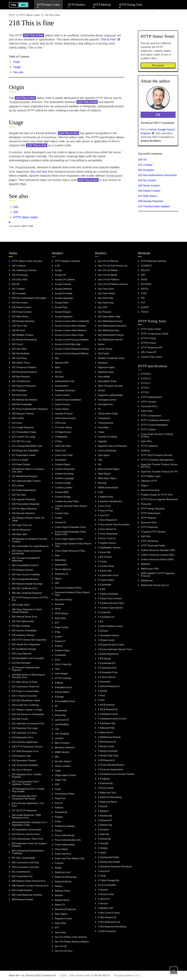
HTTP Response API (151, 348)
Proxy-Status (61, 849)
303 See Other (19, 349)
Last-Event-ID (62, 720)
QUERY (145, 307)
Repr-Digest (61, 914)
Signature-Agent (106, 367)
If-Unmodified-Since (65, 701)
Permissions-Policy (65, 794)
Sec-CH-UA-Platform (109, 280)
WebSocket (147, 581)
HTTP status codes (26, 217)
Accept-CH (60, 275)
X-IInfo (101, 700)
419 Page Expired (21, 464)
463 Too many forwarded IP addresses (26, 559)
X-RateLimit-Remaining (110, 797)
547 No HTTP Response (24, 811)
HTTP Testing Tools (131, 5)
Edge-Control (62, 627)
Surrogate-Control (107, 400)
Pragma (59, 817)
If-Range (59, 697)
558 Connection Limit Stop (25, 863)
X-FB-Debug (104, 659)
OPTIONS (146, 284)
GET (143, 275)
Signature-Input (106, 372)
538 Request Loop (21, 756)
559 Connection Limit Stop (25, 867)
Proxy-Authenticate (65, 835)
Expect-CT (60, 641)
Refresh (59, 895)
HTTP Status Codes (48, 5)
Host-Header (61, 674)
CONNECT (147, 266)
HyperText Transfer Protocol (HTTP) (159, 472)
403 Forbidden (19, 390)
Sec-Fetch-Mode (106, 293)
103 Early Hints (20, 280)
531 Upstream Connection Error (28, 724)
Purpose (59, 863)
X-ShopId (103, 848)
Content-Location (64, 488)
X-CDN (102, 589)
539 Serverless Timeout (24, 761)
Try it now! (158, 65)
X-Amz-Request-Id (107, 520)
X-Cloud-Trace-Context (110, 598)
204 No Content (147, 180)
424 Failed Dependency (24, 490)
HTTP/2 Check (148, 338)
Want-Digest (104, 474)
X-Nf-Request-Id (106, 760)
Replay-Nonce (62, 900)
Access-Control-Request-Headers (72, 349)
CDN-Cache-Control (65, 418)
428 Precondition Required (26, 504)
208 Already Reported (151, 201)
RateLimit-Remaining (66, 877)
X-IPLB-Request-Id (108, 709)
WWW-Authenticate (108, 488)
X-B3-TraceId (105, 557)
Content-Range (63, 497)
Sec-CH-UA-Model (107, 275)
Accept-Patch (62, 303)
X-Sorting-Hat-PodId (108, 857)
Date (57, 555)
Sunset (102, 390)
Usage (17, 67)
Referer (59, 886)
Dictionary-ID (61, 574)
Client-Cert (60, 451)
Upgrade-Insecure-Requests (112, 446)
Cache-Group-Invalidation (68, 400)
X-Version (103, 904)
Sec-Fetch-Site (106, 298)
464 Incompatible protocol (25, 565)
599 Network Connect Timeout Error (30, 886)
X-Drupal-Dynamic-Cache (111, 645)
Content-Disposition (65, 469)
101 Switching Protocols (24, 270)
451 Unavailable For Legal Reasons (30, 546)
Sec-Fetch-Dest (106, 289)
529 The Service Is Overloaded (28, 714)
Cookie (58, 518)
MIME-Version (62, 752)
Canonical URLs (149, 406)
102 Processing (20, 275)
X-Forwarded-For (107, 663)
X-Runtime (103, 830)
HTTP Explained (149, 446)
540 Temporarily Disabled (25, 765)
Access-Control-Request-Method (72, 354)
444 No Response (21, 530)
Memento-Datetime (65, 748)
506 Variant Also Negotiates (26, 644)
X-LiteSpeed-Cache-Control (112, 719)
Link (57, 729)
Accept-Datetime (63, 289)
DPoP (58, 609)
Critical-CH (60, 522)
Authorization (62, 386)
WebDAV (145, 564)
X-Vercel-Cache (106, 894)
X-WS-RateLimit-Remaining (112, 927)
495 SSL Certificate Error (25, 588)
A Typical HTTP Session (153, 532)
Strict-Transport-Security (110, 386)
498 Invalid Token (21, 605)
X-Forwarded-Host (107, 668)
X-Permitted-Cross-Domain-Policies (116, 774)
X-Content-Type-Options (110, 608)
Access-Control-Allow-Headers (71, 326)
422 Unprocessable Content (26, 481)
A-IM (57, 266)
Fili (54, 975)
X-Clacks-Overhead (108, 594)
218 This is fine (20, 326)
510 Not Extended (21, 663)
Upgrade (102, 441)
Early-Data (60, 618)
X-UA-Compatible (107, 885)
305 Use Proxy (19, 358)
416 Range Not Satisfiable (25, 451)
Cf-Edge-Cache (63, 432)
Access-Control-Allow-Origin (69, 335)
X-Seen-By (103, 834)
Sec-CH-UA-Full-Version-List (113, 266)
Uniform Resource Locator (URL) (158, 555)
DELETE (145, 270)
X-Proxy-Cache (106, 788)
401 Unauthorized (21, 381)
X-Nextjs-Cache (106, 746)
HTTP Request (149, 518)
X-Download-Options (109, 635)
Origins (145, 486)
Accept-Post (61, 307)
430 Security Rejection (23, 513)
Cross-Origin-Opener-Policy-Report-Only (73, 545)
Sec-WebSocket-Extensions (112, 326)
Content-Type (62, 513)
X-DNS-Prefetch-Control (110, 626)
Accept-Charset (63, 284)
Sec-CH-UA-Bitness (108, 261)
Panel (58, 789)
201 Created (145, 165)
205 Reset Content (149, 186)
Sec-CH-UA (61, 946)
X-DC (101, 622)
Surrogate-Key (105, 404)
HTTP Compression (151, 416)
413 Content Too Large (24, 437)
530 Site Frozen (20, 719)
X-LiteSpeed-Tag (107, 723)
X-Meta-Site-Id (105, 733)
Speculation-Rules (107, 381)
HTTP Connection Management (157, 460)
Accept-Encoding (64, 293)
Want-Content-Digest (109, 469)
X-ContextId (104, 612)
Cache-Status (62, 409)
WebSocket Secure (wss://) (155, 585)
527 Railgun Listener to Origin (27, 710)
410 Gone (17, 423)
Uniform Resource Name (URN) (157, 559)
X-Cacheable (105, 585)
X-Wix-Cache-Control (109, 913)
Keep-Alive (60, 715)
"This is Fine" (108, 39)
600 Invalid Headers (22, 890)
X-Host (101, 696)
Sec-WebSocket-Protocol (111, 335)
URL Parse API (149, 352)
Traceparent (104, 418)
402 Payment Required (24, 386)
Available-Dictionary (65, 390)
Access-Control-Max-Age (68, 344)
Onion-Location (63, 766)
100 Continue (19, 266)
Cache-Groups (62, 404)
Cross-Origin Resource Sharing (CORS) (157, 435)
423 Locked (18, 486)
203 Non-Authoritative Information (157, 175)
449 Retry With (20, 534)
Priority (58, 831)
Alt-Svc (59, 372)
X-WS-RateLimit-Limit (109, 922)
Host (57, 669)
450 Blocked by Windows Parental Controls (29, 540)
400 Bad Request (21, 377)
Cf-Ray (58, 441)
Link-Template (62, 734)
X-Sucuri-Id (104, 871)
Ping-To (59, 803)
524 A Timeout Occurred (24, 696)
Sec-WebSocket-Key (109, 330)
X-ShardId (103, 843)
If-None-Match (62, 692)
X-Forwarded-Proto (108, 672)
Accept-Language (64, 298)
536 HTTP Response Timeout (27, 747)
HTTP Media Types (151, 476)
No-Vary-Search (63, 761)
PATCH (145, 289)
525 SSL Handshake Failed (26, 700)
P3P (57, 785)
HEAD (144, 280)
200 (16, 212)
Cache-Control (62, 395)
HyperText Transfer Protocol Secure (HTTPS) (159, 466)
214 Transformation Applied (154, 206)
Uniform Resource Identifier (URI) (158, 550)
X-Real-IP (103, 806)
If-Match (59, 683)
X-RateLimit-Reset (107, 802)
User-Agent (104, 455)
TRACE (145, 312)
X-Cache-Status (106, 580)
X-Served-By (104, 839)
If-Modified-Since (63, 687)
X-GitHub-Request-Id (109, 686)
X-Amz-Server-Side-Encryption (114, 525)
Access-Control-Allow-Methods (71, 330)
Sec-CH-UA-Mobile (108, 270)
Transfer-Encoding (107, 437)
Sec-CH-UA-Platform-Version (113, 284)
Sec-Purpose (105, 312)
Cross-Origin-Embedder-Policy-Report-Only (71, 533)
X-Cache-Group (106, 566)
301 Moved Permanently (24, 340)
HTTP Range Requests (153, 509)
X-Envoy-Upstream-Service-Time (115, 649)
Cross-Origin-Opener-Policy (69, 539)
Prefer (58, 821)
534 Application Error (23, 737)
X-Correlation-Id (106, 617)
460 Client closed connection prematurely (27, 552)
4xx (33, 172)
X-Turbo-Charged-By (109, 880)
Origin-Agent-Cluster (65, 775)
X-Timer (102, 876)
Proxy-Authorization (65, 845)
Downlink (60, 604)
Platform (59, 808)
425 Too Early (19, 495)
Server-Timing (105, 349)
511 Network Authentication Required (26, 669)
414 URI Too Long (21, 441)
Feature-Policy (62, 650)
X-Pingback (104, 779)
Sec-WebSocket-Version (110, 340)
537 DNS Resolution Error (25, 751)
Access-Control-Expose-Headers (72, 340)
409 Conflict (18, 418)
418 (16, 207)
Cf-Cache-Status (63, 427)
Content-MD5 (62, 492)
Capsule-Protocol (64, 414)
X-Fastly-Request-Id (108, 654)
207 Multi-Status (147, 196)
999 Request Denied (22, 899)
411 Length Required (23, 427)
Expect (58, 637)
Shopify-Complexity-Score (111, 358)
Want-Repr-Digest (107, 478)
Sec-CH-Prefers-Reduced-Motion (72, 942)
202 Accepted (146, 170)
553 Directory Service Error (26, 834)
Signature (103, 363)
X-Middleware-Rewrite (109, 737)
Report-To (60, 905)
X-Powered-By (105, 783)
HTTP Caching (148, 402)
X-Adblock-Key (106, 497)
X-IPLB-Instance (106, 705)
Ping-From (60, 798)
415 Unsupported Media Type (27, 446)
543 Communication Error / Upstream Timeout (26, 783)
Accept (58, 270)
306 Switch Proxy (21, 363)
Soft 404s (146, 536)
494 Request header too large (27, 584)
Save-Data (60, 932)
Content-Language (64, 478)
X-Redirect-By (105, 816)
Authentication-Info (64, 381)
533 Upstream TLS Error (24, 733)
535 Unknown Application (25, 742)
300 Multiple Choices (23, 335)
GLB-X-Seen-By (63, 664)
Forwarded (60, 655)
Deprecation (61, 565)
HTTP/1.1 (146, 383)
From (57, 660)
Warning (102, 483)
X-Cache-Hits (105, 571)
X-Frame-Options (107, 677)
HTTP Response (149, 527)
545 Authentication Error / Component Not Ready (25, 797)
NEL (57, 757)
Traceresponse (106, 423)
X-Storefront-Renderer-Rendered (115, 867)
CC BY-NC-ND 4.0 (100, 975)
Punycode (146, 504)
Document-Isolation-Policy (68, 588)
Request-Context (63, 919)
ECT (57, 623)
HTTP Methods (102, 5)
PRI (143, 298)
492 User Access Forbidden (26, 574)
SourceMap (104, 377)
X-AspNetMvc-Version (109, 548)
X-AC (101, 492)
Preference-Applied (65, 826)
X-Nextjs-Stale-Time (108, 756)
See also (18, 72)
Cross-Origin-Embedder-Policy (71, 527)
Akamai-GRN (62, 363)
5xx (44, 172)
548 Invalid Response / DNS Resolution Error (26, 816)
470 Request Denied (22, 570)
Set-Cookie (104, 354)
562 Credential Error (22, 876)
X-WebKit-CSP (106, 908)
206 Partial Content (149, 191)
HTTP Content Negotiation (154, 425)
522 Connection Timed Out (26, 687)
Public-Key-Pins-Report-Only (70, 858)
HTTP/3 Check (148, 343)
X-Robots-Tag (105, 825)
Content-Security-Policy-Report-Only (71, 507)
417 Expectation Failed (24, 455)
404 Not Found (20, 395)
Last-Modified (62, 724)
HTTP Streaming (149, 541)
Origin (17, 62)
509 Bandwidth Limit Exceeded (28, 658)
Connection (61, 460)
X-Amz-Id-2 (104, 515)
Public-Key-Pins (63, 854)
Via (100, 464)
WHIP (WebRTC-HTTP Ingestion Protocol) (158, 575)
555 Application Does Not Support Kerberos (29, 845)
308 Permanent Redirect (24, 372)
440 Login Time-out (22, 525)
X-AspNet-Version (107, 543)
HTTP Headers (77, 5)
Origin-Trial (61, 780)
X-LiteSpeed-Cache (108, 714)
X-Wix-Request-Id (107, 917)
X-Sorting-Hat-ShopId (109, 862)
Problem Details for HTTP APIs (157, 495)
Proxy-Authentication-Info (68, 840)
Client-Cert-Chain (64, 455)
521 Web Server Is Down (25, 682)
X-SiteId (102, 853)
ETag (57, 632)
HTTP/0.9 (146, 374)
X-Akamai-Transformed (110, 501)
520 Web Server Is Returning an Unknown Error (28, 676)
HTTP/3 (145, 393)
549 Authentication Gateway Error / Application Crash (30, 824)
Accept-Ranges (63, 312)
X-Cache (102, 561)
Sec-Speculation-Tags (109, 317)
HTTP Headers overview (67, 261)
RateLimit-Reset (63, 882)
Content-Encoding (64, 474)
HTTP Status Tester (151, 329)
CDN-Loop (60, 423)
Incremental (61, 711)
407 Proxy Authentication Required (30, 409)
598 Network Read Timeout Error (29, 881)
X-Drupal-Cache (106, 640)
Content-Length (63, 483)
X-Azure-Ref (104, 552)
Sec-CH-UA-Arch (64, 951)
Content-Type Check (151, 357)
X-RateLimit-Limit (107, 793)
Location (59, 738)
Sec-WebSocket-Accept (110, 321)
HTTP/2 (145, 388)
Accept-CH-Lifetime (65, 280)
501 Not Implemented (23, 621)
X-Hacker (103, 691)
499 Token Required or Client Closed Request (27, 611)
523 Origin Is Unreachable (25, 691)
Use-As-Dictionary (107, 451)
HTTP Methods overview (154, 261)
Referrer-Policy (63, 891)
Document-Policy (64, 600)
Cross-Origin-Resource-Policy (70, 551)
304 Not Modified (21, 354)
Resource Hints (149, 522)
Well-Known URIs (150, 569)
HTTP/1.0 (146, 379)
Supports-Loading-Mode (110, 395)
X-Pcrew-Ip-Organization (111, 769)
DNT (57, 583)
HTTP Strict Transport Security (157, 455)
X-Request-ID (105, 820)
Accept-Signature (64, 317)
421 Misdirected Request (25, 476)
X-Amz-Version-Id (107, 529)
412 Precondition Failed (24, 432)
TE (99, 409)
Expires (59, 646)
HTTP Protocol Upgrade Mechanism (159, 499)
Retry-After (60, 923)
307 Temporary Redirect (24, 367)
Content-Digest (63, 464)
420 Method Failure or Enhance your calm (28, 470)
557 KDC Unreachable (23, 858)
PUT (143, 303)
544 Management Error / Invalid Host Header (28, 790)
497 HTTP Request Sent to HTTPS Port (30, 599)
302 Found (17, 344)
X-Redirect (103, 811)
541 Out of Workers (22, 770)
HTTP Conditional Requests (155, 420)
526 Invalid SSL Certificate (25, 705)
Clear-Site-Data (63, 446)
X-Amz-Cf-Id (104, 506)
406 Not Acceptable (22, 404)
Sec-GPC (103, 307)
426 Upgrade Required (24, 499)
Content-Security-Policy (67, 501)
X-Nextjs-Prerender (108, 751)
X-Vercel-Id (104, 899)
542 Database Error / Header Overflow (27, 776)
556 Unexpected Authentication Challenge (28, 852)
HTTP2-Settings (63, 678)
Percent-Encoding (150, 490)
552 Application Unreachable (27, 830)
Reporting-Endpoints (65, 909)
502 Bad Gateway (21, 626)
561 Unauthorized (21, 872)
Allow (58, 367)
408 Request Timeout (23, 414)
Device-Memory (63, 569)
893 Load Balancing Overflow (27, 895)
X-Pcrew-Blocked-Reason (111, 765)
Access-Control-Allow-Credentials (72, 321)
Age (57, 358)
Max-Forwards (62, 743)
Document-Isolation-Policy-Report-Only (73, 594)
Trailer (101, 432)
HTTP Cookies (148, 429)
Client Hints (147, 411)
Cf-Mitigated (61, 437)
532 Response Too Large (25, 728)
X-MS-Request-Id (107, 742)
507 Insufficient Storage (24, 649)
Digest (58, 579)
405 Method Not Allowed (24, 400)
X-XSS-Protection (107, 931)
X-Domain (103, 631)
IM (56, 706)
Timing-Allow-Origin (108, 414)
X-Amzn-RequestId (108, 534)
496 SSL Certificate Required (27, 593)
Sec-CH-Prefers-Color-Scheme (71, 937)
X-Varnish (103, 890)
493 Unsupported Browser (25, 579)
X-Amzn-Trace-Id (107, 538)
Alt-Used (59, 377)
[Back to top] (174, 970)
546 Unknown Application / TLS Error (28, 805)
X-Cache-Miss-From (108, 575)
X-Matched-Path (106, 728)
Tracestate (103, 427)
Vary (100, 460)
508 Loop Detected (22, 654)
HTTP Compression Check (155, 334)
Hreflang (145, 451)
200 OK (142, 160)
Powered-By (61, 812)
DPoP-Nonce (62, 613)
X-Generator (104, 682)
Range (58, 868)
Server (101, 344)
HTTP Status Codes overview (27, 261)
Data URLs (147, 441)
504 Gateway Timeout (23, 635)
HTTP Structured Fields (153, 546)
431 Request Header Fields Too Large (28, 519)
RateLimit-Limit (63, 872)
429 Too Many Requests (24, 509)
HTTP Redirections (151, 513)
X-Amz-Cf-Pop (105, 511)
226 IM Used (18, 330)
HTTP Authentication (151, 397)
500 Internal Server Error (25, 617)
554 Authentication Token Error (28, 839)
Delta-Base (61, 560)
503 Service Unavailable (24, 631)
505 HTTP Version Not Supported (29, 640)
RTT (57, 928)
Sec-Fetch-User (106, 303)
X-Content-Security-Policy (111, 603)
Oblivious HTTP (149, 481)
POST (144, 293)
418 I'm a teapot (20, 460)
